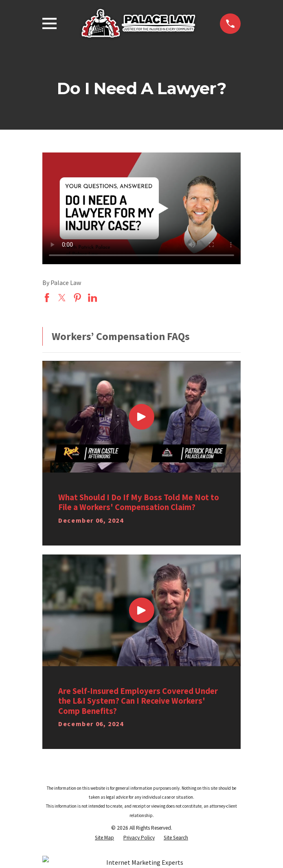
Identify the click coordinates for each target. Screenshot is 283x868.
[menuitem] (104, 838)
